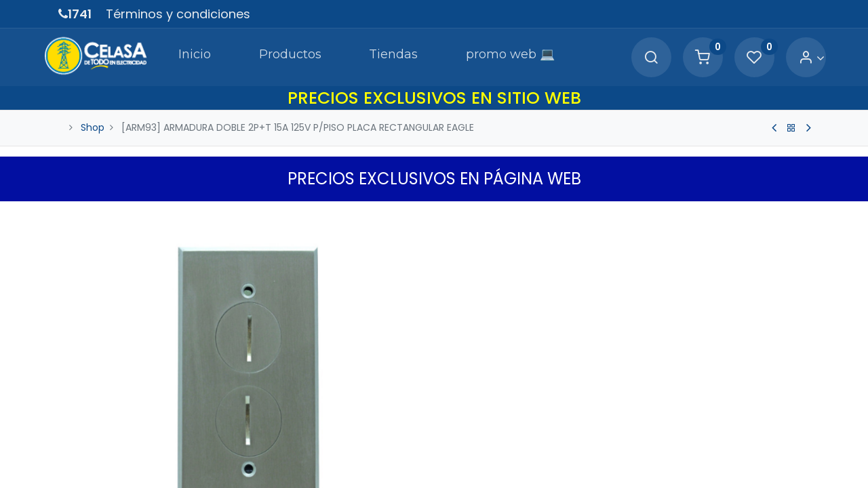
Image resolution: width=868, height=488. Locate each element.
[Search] (636, 58)
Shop (93, 127)
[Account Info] (796, 58)
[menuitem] (175, 57)
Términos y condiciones (178, 14)
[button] (802, 215)
